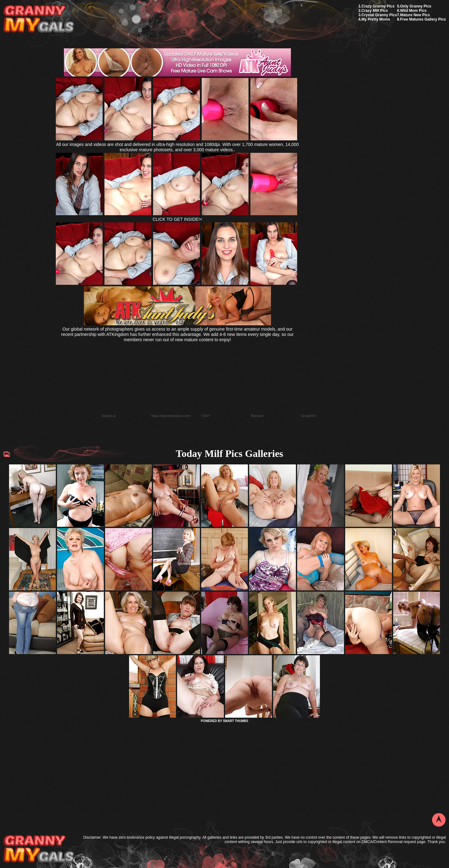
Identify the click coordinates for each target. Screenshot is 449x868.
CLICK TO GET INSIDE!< (177, 219)
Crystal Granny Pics (379, 15)
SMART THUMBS (236, 721)
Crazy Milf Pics (375, 11)
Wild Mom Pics (413, 11)
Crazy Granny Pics (378, 6)
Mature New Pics (415, 15)
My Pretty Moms (376, 19)
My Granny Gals (39, 19)
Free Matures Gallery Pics (423, 19)
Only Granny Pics (416, 6)
